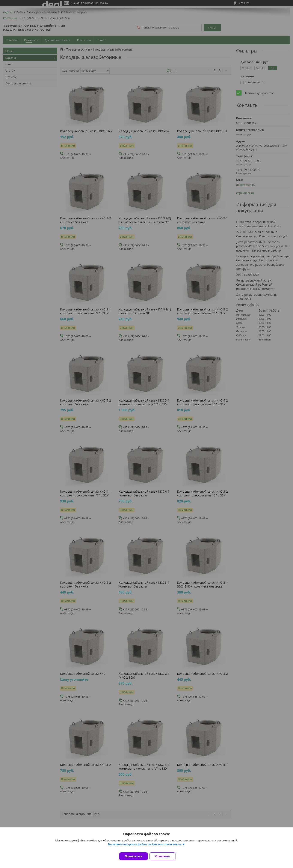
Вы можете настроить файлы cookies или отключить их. (145, 847)
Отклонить (165, 856)
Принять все (134, 856)
